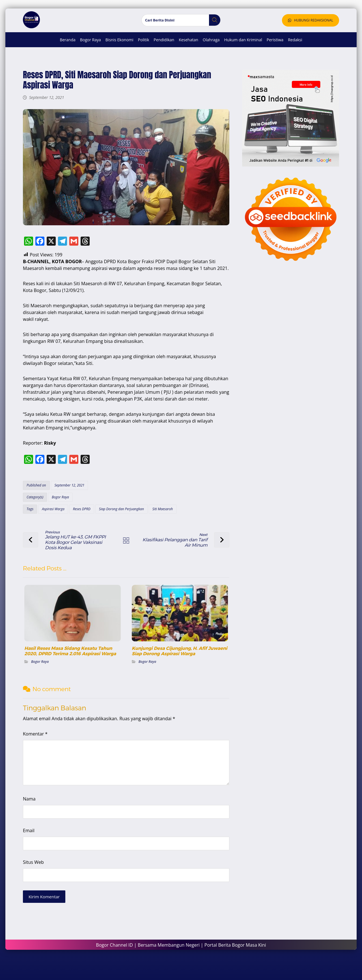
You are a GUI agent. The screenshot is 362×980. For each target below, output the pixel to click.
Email (32, 846)
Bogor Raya (64, 514)
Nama (33, 814)
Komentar (39, 749)
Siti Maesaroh (166, 526)
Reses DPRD (85, 526)
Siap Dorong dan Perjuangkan (125, 526)
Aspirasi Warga (56, 526)
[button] (213, 26)
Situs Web (37, 878)
